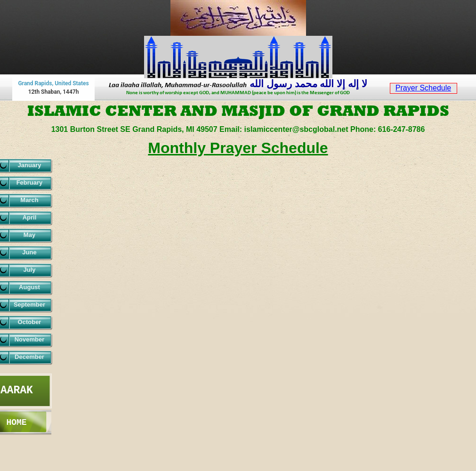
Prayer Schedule (423, 88)
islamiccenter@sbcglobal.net (297, 129)
